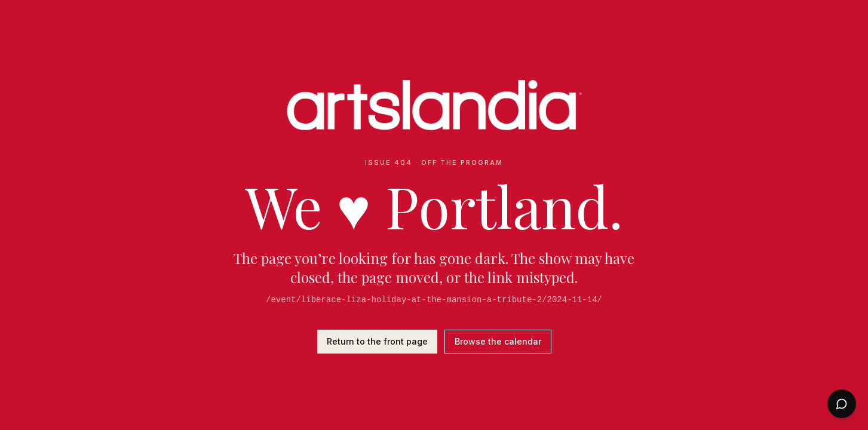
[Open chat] (842, 404)
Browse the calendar (498, 341)
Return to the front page (377, 341)
